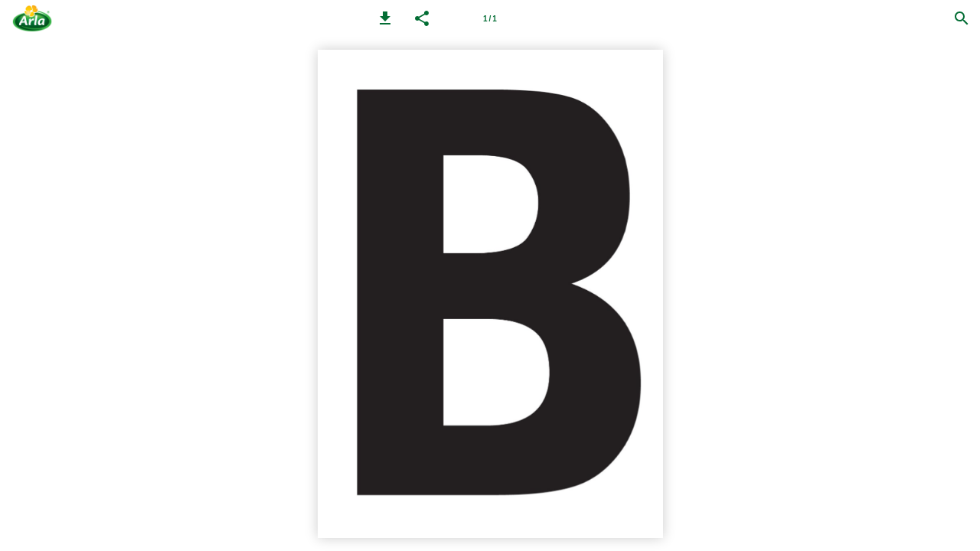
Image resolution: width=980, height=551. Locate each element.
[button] (385, 18)
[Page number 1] (490, 18)
